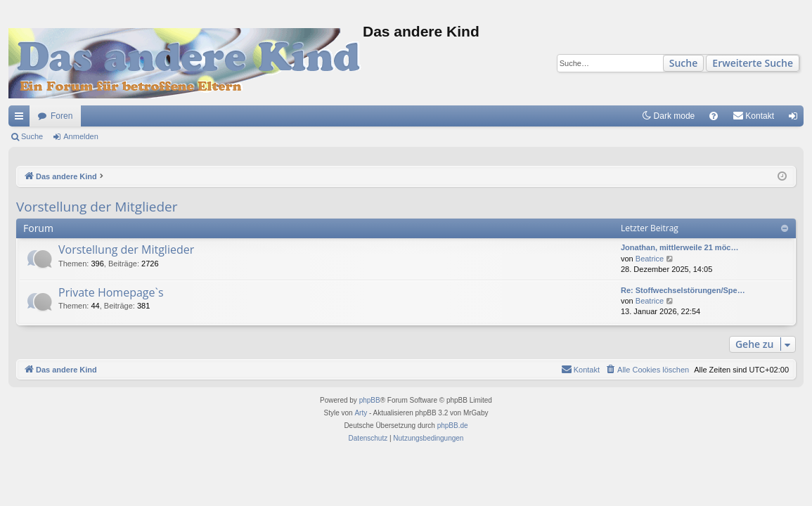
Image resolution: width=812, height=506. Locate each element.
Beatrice (650, 259)
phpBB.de (453, 426)
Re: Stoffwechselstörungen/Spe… (683, 290)
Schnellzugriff (22, 119)
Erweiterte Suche (753, 63)
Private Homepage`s (111, 292)
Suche (684, 63)
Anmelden (81, 136)
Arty (361, 413)
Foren (62, 116)
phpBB (370, 400)
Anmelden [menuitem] (796, 119)
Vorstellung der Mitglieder (97, 207)
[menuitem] (714, 116)
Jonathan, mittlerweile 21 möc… (680, 247)
